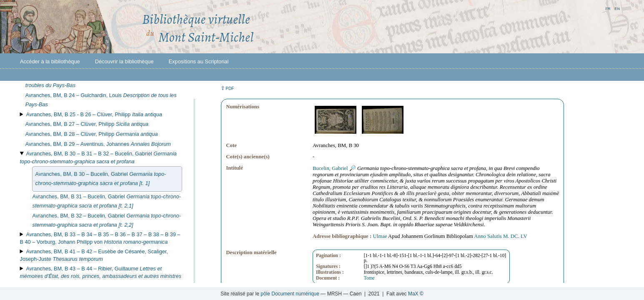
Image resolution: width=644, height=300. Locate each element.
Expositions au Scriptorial (199, 61)
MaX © (416, 294)
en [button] (617, 8)
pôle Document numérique (290, 294)
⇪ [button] (227, 88)
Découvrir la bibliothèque (124, 61)
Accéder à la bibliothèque (50, 61)
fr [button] (608, 8)
